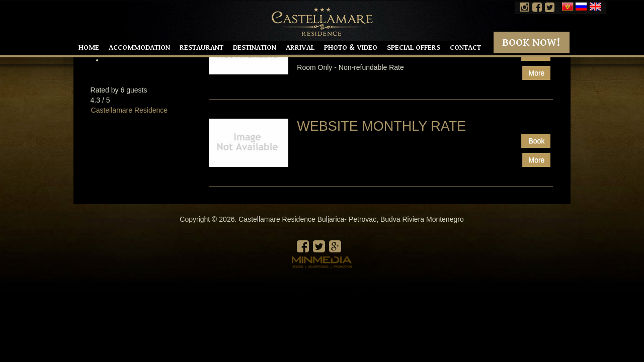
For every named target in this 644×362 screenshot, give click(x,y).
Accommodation (139, 48)
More (537, 160)
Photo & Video (351, 48)
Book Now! (531, 42)
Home (89, 48)
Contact (465, 48)
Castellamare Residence (130, 110)
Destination (255, 48)
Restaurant (202, 48)
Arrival (300, 48)
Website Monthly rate (381, 126)
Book (536, 141)
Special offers (414, 48)
